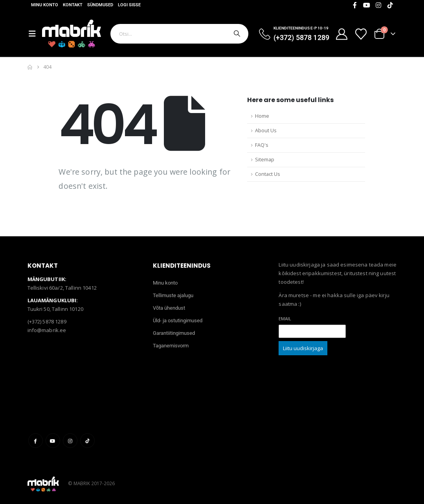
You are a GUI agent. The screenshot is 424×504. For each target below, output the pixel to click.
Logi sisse (129, 5)
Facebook (36, 441)
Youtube (53, 441)
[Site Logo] (72, 34)
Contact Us (268, 174)
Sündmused (100, 5)
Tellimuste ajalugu (173, 295)
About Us (266, 131)
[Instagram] (378, 5)
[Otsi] (236, 34)
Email (285, 319)
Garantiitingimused (174, 333)
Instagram (70, 441)
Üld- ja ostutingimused (178, 320)
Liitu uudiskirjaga (303, 348)
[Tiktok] (390, 5)
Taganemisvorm (171, 346)
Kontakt (73, 5)
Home (262, 116)
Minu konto (45, 5)
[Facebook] (355, 5)
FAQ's (262, 145)
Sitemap (265, 160)
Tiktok (87, 441)
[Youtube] (367, 5)
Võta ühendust (169, 308)
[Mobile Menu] (35, 34)
